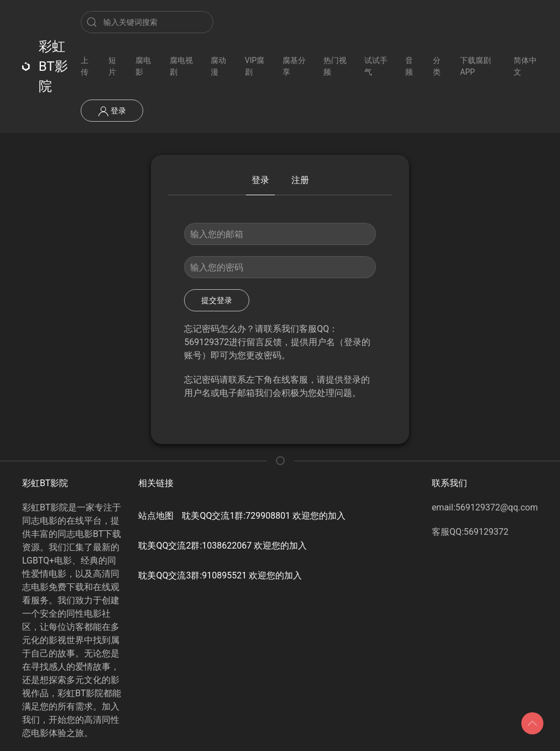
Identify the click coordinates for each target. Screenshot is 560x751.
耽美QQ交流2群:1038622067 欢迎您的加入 (223, 546)
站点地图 (156, 516)
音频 (409, 66)
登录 (112, 111)
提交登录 (217, 300)
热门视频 (335, 66)
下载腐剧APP (475, 66)
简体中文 (525, 66)
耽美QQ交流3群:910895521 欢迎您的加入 (220, 575)
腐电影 (143, 66)
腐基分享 (294, 66)
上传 (85, 66)
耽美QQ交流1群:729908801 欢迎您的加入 (264, 516)
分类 (437, 66)
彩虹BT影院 (45, 66)
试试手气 (376, 66)
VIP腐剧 (255, 66)
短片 (112, 66)
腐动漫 (218, 66)
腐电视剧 (181, 66)
